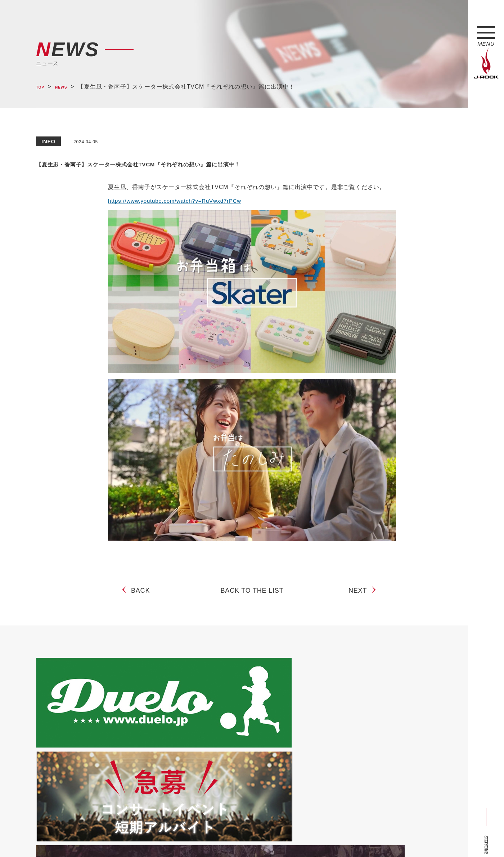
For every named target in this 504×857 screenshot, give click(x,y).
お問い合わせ (222, 838)
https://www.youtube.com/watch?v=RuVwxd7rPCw (179, 201)
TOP (42, 87)
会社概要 (121, 838)
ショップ (188, 838)
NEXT (361, 596)
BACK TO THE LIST (252, 596)
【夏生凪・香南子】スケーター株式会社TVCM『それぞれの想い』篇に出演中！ (249, 162)
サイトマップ (155, 838)
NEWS (69, 87)
